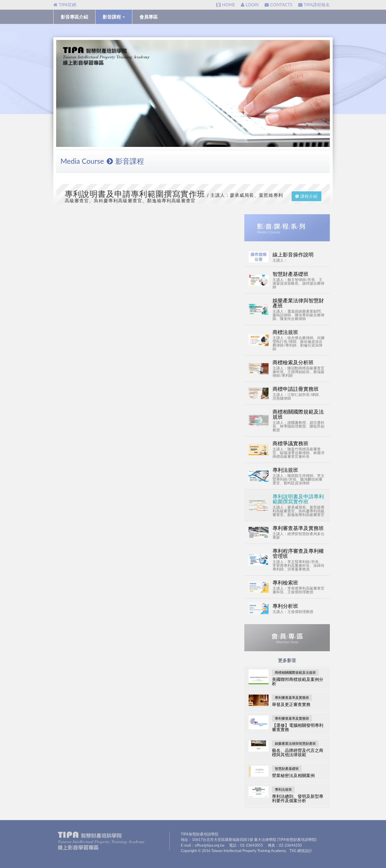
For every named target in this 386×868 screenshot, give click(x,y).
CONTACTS (279, 5)
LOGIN (250, 5)
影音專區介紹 (74, 17)
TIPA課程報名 (314, 5)
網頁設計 (305, 851)
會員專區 (149, 17)
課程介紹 (306, 196)
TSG (293, 851)
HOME (226, 5)
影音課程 (114, 17)
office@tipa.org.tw (210, 845)
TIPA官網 (65, 5)
